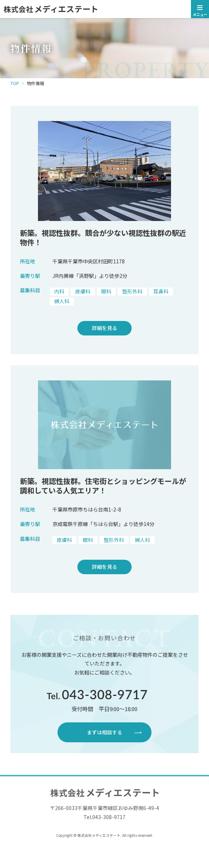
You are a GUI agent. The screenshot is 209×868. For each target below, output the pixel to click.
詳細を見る (104, 328)
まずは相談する (104, 732)
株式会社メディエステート (104, 9)
